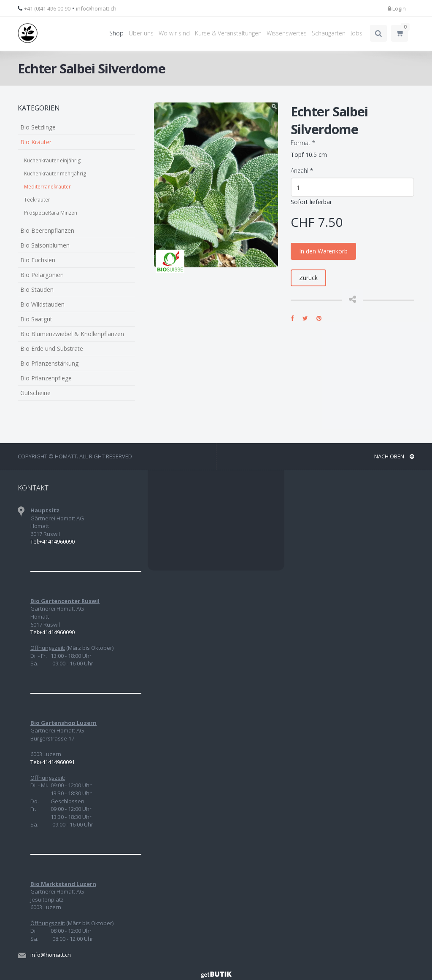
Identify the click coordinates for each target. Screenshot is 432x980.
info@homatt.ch (96, 8)
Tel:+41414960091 (53, 762)
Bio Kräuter (36, 142)
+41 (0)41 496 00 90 (47, 8)
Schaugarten (329, 33)
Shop (116, 33)
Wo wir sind (174, 33)
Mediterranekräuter (47, 187)
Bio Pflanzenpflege (46, 378)
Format (303, 143)
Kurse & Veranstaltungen (228, 33)
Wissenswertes (287, 33)
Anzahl (302, 171)
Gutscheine (35, 393)
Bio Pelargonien (42, 275)
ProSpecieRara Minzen (51, 213)
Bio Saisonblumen (45, 245)
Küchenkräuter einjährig (52, 160)
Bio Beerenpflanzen (47, 230)
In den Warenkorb (323, 251)
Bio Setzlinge (38, 127)
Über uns (141, 33)
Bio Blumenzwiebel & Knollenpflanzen (72, 334)
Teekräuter (37, 200)
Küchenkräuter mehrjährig (55, 174)
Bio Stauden (37, 289)
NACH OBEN (394, 456)
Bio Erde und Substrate (52, 349)
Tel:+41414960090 (53, 541)
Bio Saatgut (36, 319)
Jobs (356, 33)
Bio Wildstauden (42, 304)
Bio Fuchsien (38, 260)
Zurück (308, 278)
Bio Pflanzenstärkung (49, 363)
